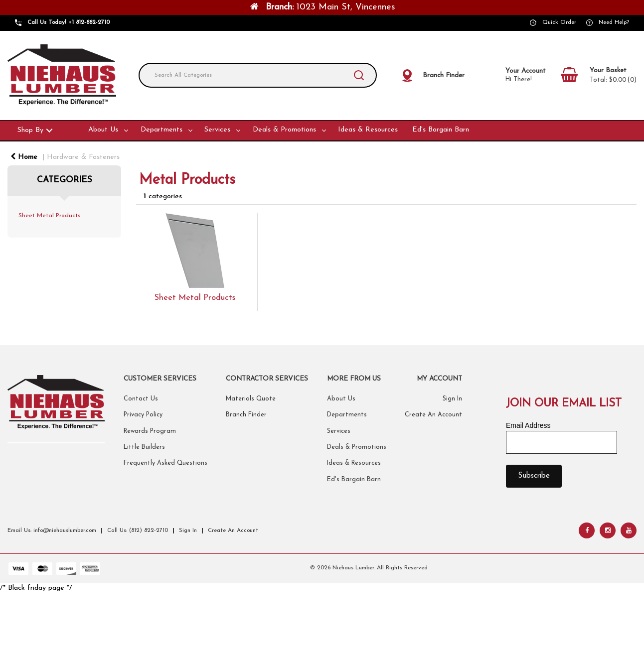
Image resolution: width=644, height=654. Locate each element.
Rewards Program (150, 431)
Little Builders (144, 447)
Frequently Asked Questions (165, 463)
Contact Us (141, 399)
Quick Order (559, 22)
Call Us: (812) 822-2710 (138, 530)
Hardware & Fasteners (83, 157)
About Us (103, 130)
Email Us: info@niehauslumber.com (52, 530)
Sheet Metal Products (49, 216)
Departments (161, 130)
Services (217, 130)
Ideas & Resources (368, 130)
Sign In (452, 399)
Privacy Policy (143, 415)
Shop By (30, 130)
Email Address (528, 425)
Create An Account (433, 415)
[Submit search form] (359, 75)
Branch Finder (246, 415)
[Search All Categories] (258, 75)
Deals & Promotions (284, 130)
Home (24, 157)
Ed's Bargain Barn (441, 130)
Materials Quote (251, 399)
